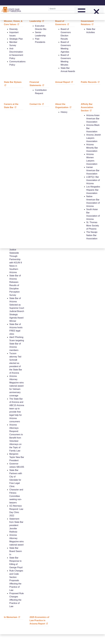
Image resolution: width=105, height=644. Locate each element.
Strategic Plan (16, 39)
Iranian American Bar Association (93, 170)
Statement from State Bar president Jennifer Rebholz (16, 525)
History (64, 112)
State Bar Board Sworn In (16, 551)
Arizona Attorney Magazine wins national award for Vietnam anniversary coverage (17, 386)
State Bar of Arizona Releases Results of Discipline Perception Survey (15, 285)
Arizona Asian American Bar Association (93, 119)
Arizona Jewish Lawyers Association (94, 138)
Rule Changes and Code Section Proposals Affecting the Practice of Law (16, 580)
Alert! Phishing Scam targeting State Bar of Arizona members (17, 344)
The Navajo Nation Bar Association (92, 235)
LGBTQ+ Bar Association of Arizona (93, 180)
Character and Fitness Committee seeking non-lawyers (16, 496)
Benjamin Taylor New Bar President (17, 457)
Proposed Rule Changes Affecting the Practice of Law (17, 600)
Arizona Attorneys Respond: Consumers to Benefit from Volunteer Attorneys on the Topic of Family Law (16, 438)
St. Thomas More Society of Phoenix (93, 226)
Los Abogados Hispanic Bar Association (93, 190)
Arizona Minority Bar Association (92, 148)
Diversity (13, 29)
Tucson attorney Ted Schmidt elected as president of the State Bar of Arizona (16, 363)
